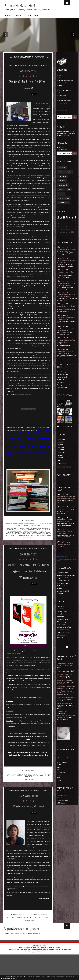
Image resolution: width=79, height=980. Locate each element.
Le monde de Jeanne (63, 587)
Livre (36, 940)
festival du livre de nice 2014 (20, 534)
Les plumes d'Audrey (63, 584)
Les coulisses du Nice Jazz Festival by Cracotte (66, 290)
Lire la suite (66, 141)
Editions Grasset (62, 617)
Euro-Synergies (70, 678)
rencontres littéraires (41, 943)
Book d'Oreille (61, 592)
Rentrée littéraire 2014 (24, 531)
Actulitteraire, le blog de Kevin (66, 581)
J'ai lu (59, 773)
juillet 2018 (61, 445)
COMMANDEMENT (63, 717)
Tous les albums (66, 433)
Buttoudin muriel (62, 514)
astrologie (45, 794)
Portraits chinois (64, 104)
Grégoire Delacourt (63, 381)
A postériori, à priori (62, 563)
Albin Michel (60, 623)
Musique (61, 99)
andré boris (15, 793)
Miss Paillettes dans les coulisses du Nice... (65, 359)
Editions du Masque (63, 636)
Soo (58, 549)
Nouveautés (48, 530)
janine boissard (36, 540)
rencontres (40, 534)
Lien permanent (28, 527)
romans (47, 534)
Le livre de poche (62, 768)
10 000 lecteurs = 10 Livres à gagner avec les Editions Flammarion (28, 583)
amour (61, 196)
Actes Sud (60, 644)
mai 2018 (61, 448)
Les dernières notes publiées (40, 973)
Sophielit (60, 595)
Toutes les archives (64, 473)
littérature (28, 796)
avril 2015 (61, 466)
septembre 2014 (63, 469)
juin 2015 (61, 461)
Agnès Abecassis (62, 383)
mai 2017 (61, 456)
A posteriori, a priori (23, 8)
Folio (58, 776)
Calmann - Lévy (61, 628)
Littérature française (21, 530)
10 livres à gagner (21, 794)
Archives (21, 21)
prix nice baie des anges (44, 541)
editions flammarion (40, 793)
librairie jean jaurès (26, 537)
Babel (59, 784)
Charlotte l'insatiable (63, 597)
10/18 (59, 771)
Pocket (59, 781)
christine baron (40, 536)
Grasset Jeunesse (62, 807)
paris (13, 943)
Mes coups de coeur (36, 530)
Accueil (9, 21)
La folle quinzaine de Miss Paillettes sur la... (66, 336)
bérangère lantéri (13, 536)
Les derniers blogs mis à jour (26, 973)
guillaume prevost (26, 539)
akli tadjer (17, 540)
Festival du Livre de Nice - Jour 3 (28, 90)
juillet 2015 (61, 459)
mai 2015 (61, 464)
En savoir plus (14, 978)
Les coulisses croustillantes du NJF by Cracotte (66, 256)
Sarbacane (60, 804)
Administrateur (61, 503)
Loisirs (61, 94)
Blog (60, 82)
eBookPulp (60, 600)
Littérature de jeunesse (66, 87)
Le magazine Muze (62, 589)
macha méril (26, 540)
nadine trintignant (44, 537)
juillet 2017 (61, 453)
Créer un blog (36, 971)
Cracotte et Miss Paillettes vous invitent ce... (66, 313)
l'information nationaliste (64, 684)
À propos (33, 21)
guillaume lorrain (13, 539)
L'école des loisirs (62, 801)
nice (35, 537)
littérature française (65, 178)
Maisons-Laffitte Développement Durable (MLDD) (67, 713)
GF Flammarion (61, 779)
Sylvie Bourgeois (62, 394)
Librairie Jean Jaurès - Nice (65, 486)
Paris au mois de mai (28, 828)
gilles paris (15, 537)
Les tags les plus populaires (53, 973)
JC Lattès (60, 620)
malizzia (59, 526)
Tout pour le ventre (63, 579)
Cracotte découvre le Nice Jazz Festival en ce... (66, 302)
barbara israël (63, 191)
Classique (62, 84)
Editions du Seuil (62, 641)
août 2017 (61, 451)
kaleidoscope (61, 809)
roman (61, 200)
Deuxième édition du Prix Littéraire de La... (66, 324)
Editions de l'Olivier (63, 625)
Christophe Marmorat (63, 391)
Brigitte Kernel (61, 386)
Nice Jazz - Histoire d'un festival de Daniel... (65, 279)
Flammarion (60, 612)
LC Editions (60, 615)
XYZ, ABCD (71, 695)
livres (33, 534)
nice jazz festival (64, 204)
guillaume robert (26, 793)
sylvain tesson (30, 541)
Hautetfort (44, 971)
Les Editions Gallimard (64, 639)
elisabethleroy (61, 719)
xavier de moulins (39, 539)
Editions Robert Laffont (64, 633)
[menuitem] (9, 21)
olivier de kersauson (27, 536)
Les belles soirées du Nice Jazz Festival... (66, 268)
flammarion (63, 182)
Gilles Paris (60, 388)
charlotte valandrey (17, 541)
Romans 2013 (37, 531)
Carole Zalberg (61, 378)
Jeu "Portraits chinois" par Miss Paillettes (66, 347)
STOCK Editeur (61, 631)
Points (59, 787)
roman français (64, 209)
